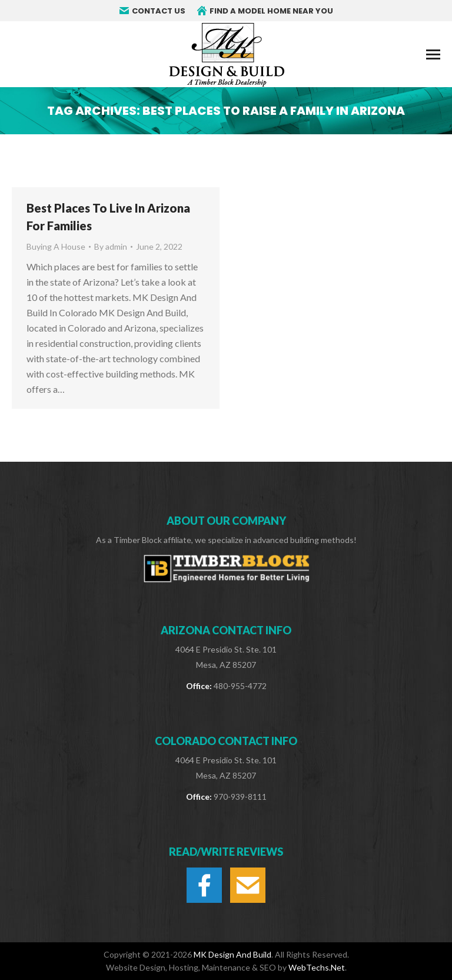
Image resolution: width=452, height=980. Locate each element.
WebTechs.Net (317, 967)
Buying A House (56, 246)
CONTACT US (152, 11)
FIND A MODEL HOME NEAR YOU (265, 11)
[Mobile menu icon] (433, 54)
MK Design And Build (232, 954)
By (111, 246)
